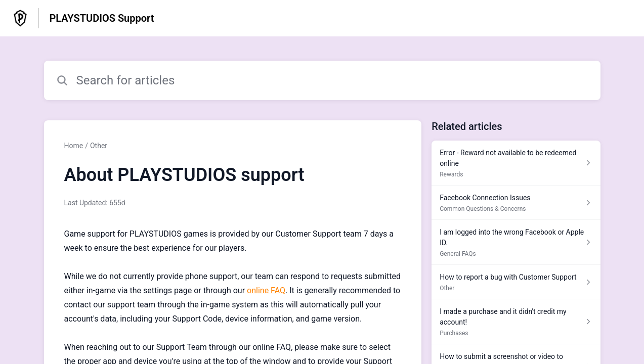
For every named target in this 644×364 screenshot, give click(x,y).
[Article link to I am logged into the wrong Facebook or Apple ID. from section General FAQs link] (516, 242)
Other (99, 146)
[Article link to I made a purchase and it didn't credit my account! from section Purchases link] (516, 322)
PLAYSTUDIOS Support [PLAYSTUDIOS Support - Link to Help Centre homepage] (101, 18)
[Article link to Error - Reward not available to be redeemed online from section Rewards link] (516, 163)
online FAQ (266, 290)
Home (74, 146)
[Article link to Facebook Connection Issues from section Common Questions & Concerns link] (516, 203)
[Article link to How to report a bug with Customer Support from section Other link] (516, 282)
